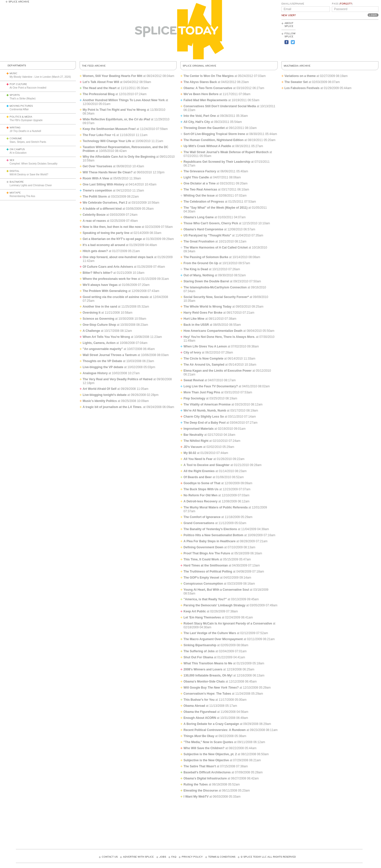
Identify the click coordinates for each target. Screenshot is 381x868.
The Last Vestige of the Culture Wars (210, 633)
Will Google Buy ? (211, 688)
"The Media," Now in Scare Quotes (208, 742)
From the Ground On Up (201, 263)
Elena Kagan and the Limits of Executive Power (217, 371)
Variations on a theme (300, 76)
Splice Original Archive (199, 66)
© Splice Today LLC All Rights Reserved (268, 857)
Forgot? (346, 4)
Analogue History (95, 373)
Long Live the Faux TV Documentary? (211, 386)
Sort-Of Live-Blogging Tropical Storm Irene (215, 134)
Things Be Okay (199, 736)
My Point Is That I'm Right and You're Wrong (114, 110)
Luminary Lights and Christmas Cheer (31, 185)
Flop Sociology (194, 398)
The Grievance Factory (200, 171)
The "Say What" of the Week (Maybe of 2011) (215, 208)
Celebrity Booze (94, 215)
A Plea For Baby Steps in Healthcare (209, 541)
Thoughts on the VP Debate (102, 361)
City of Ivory (192, 352)
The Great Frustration (199, 241)
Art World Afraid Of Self (100, 389)
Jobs (163, 857)
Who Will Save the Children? (204, 748)
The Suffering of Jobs (199, 651)
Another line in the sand (100, 307)
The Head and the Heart (100, 88)
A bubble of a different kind (102, 209)
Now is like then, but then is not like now (112, 227)
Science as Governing (98, 319)
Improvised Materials (198, 429)
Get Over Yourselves (97, 166)
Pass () (342, 4)
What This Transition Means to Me (208, 663)
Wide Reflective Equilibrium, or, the (116, 119)
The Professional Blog (99, 94)
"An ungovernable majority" (103, 349)
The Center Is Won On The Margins (209, 76)
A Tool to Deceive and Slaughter (207, 465)
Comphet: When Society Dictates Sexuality (34, 164)
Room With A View (96, 178)
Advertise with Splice (138, 857)
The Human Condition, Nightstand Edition (213, 140)
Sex (12, 160)
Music (13, 73)
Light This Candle (196, 177)
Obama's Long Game (199, 217)
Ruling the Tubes (196, 784)
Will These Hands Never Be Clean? (108, 172)
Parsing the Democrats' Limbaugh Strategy (214, 605)
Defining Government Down (203, 547)
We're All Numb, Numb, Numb (205, 411)
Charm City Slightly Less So (204, 417)
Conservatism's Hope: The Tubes (207, 694)
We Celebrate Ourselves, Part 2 (105, 203)
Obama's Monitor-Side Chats (204, 682)
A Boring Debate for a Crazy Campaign (211, 724)
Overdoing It (92, 313)
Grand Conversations (199, 523)
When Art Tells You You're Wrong (106, 337)
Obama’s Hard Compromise (203, 229)
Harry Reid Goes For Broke (203, 313)
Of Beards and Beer (198, 477)
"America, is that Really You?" (205, 599)
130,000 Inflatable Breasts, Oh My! (208, 675)
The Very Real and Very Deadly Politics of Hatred (118, 379)
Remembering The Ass (22, 196)
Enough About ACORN (200, 718)
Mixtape (15, 193)
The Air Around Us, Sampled (204, 365)
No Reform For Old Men (200, 495)
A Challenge (91, 331)
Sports (15, 95)
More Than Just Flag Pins (202, 392)
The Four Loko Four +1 (99, 135)
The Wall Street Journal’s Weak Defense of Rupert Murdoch (226, 152)
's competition (97, 191)
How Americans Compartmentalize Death (213, 331)
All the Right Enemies (199, 471)
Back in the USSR (196, 325)
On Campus (17, 149)
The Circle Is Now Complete (203, 359)
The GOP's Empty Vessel (201, 578)
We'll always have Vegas (100, 285)
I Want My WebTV (196, 797)
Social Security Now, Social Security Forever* (216, 297)
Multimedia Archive (297, 66)
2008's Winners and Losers (203, 669)
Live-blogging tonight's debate (105, 395)
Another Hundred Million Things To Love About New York (124, 100)
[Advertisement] (356, 41)
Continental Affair (19, 109)
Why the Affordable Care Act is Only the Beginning (119, 157)
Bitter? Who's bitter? (98, 273)
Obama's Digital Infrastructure (205, 778)
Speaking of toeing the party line (106, 233)
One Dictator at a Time (199, 183)
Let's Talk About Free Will (101, 82)
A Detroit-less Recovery (200, 501)
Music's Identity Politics (100, 401)
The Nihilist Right (196, 441)
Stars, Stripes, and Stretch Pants (28, 142)
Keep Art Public (195, 611)
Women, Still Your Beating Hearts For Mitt (113, 76)
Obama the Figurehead (200, 712)
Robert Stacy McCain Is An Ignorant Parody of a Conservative (228, 623)
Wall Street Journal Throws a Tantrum (110, 355)
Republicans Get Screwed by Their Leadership (217, 162)
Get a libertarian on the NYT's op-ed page (112, 239)
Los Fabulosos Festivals (302, 88)
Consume (16, 139)
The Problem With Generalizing (105, 291)
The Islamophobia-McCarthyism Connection (215, 287)
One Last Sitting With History (104, 184)
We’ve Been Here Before (201, 94)
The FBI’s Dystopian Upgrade (26, 120)
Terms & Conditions (222, 857)
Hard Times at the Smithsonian (206, 565)
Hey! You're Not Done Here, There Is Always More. (219, 337)
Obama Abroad (194, 706)
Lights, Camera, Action (99, 343)
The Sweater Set (296, 82)
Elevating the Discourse (201, 791)
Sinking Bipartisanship (200, 645)
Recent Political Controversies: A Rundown (214, 730)
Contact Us (110, 857)
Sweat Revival (194, 380)
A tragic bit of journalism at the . (112, 407)
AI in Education (18, 153)
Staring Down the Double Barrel (206, 281)
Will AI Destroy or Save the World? (29, 174)
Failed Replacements (205, 100)
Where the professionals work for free (110, 279)
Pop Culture (18, 84)
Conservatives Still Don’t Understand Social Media (220, 106)
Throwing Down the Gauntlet (204, 128)
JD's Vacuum (193, 447)
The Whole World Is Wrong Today (207, 307)
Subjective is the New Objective (206, 760)
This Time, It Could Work (201, 559)
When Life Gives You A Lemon (205, 346)
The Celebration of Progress (204, 202)
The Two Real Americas (200, 189)
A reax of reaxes (94, 221)
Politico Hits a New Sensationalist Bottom (213, 535)
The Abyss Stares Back (200, 82)
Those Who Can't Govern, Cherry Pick (211, 223)
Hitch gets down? (95, 251)
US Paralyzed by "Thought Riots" (207, 235)
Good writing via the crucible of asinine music (116, 297)
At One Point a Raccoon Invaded (28, 88)
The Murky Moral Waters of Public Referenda (215, 507)
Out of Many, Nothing (199, 275)
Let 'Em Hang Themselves (202, 617)
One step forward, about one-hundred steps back (118, 257)
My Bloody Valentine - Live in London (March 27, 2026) (40, 77)
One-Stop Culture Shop (99, 325)
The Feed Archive (94, 66)
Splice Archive (19, 2)
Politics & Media (21, 117)
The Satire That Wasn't (200, 766)
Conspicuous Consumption (203, 584)
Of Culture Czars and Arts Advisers (108, 267)
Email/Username (293, 4)
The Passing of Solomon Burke (206, 257)
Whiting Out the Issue (199, 196)
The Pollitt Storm (95, 197)
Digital (14, 171)
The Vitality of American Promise (207, 404)
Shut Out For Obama (198, 657)
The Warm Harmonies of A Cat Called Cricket (216, 248)
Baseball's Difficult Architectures (207, 772)
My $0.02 (190, 453)
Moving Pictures (21, 106)
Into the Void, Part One (200, 116)
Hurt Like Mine (194, 319)
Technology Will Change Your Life (107, 141)
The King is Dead (196, 269)
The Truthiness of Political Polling (208, 572)
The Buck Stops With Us (201, 489)
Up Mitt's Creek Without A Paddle (207, 146)
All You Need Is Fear (198, 459)
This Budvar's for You (199, 700)
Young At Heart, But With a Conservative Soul (216, 590)
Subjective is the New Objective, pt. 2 (210, 754)
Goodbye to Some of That (202, 483)
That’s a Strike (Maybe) (23, 99)
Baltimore (17, 182)
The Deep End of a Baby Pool (204, 423)
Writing (15, 128)
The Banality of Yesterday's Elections (210, 529)
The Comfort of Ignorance (202, 517)
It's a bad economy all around (104, 245)
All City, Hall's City (197, 122)
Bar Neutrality (193, 435)
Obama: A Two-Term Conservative (208, 88)
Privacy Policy (192, 857)
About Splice (289, 25)
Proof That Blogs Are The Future (207, 553)
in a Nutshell (25, 131)
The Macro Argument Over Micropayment (213, 639)
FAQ (174, 857)
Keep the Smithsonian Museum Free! (109, 129)
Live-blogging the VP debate (103, 367)
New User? (289, 15)
